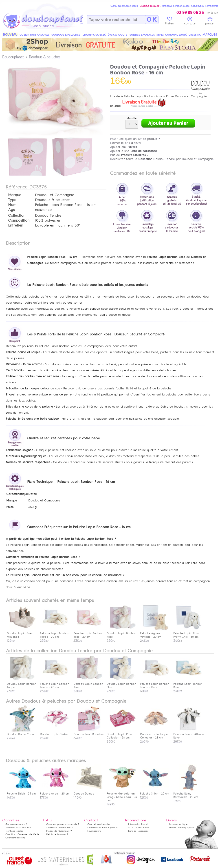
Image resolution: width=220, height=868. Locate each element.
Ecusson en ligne (178, 824)
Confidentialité (13, 838)
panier (210, 22)
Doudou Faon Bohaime (88, 733)
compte (190, 22)
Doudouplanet (13, 57)
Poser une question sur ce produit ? (135, 139)
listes (169, 22)
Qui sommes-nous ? (16, 824)
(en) (23, 838)
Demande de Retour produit (102, 828)
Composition (19, 220)
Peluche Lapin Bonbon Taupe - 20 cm (55, 684)
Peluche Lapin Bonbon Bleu (188, 684)
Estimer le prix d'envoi (125, 143)
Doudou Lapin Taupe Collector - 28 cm (155, 734)
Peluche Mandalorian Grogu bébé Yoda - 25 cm (122, 795)
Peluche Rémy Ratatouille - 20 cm (188, 794)
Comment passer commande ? (63, 824)
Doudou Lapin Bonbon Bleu (121, 684)
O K (152, 20)
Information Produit (138, 824)
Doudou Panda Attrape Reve (189, 734)
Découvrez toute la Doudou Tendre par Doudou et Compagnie (162, 159)
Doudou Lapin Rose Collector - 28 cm (121, 734)
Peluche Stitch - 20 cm (155, 792)
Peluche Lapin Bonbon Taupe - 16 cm (155, 684)
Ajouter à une (133, 151)
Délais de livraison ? (57, 834)
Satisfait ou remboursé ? (59, 828)
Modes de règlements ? (59, 831)
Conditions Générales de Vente (22, 834)
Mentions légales (14, 831)
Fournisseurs (94, 831)
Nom (12, 205)
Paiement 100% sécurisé (18, 828)
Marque (15, 195)
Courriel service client (99, 824)
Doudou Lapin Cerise (55, 733)
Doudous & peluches (45, 57)
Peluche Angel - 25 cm (55, 792)
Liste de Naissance (138, 831)
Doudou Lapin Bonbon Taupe (22, 684)
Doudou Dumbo (88, 792)
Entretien (16, 225)
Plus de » (129, 155)
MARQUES (210, 35)
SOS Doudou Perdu (139, 828)
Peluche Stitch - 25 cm (21, 792)
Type (12, 200)
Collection (17, 216)
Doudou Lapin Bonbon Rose (88, 684)
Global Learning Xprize (181, 828)
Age (12, 210)
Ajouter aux (124, 147)
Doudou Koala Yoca (21, 733)
